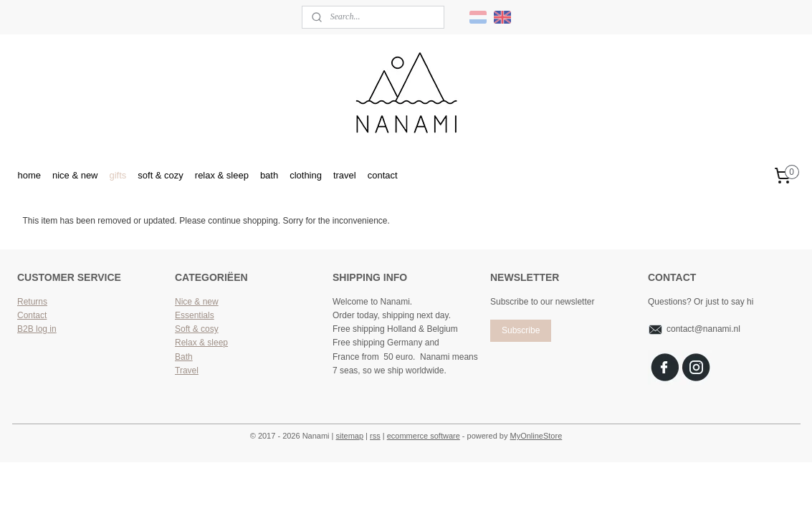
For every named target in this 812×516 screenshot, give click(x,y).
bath (269, 175)
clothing (306, 175)
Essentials (195, 315)
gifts (118, 175)
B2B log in (37, 329)
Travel (187, 371)
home (29, 175)
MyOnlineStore (536, 436)
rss (375, 436)
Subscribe (521, 330)
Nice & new (197, 302)
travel (345, 175)
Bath (184, 357)
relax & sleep (222, 175)
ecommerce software (424, 436)
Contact (32, 315)
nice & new (75, 175)
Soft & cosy (197, 329)
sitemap (350, 436)
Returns (32, 302)
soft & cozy (161, 175)
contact (383, 175)
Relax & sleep (201, 343)
